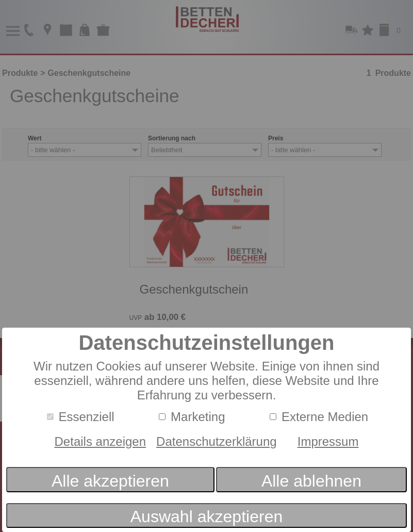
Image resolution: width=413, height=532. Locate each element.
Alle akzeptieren (110, 481)
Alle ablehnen (311, 481)
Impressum (328, 441)
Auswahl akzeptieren (207, 517)
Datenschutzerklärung (217, 441)
